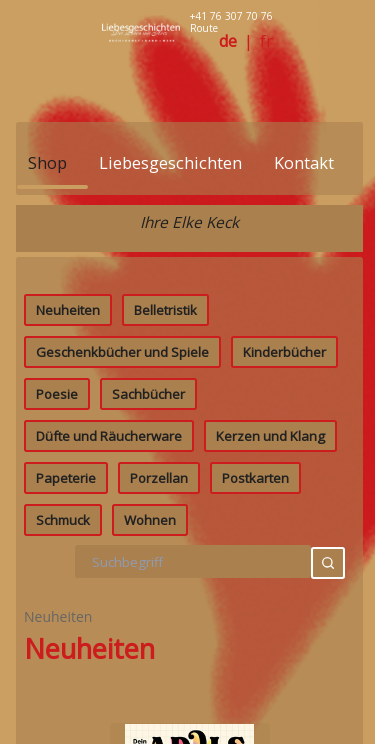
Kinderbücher (284, 652)
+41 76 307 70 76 (231, 16)
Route (204, 28)
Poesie (57, 694)
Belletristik (165, 610)
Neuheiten (68, 610)
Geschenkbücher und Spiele (122, 652)
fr (266, 41)
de (228, 41)
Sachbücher (148, 694)
